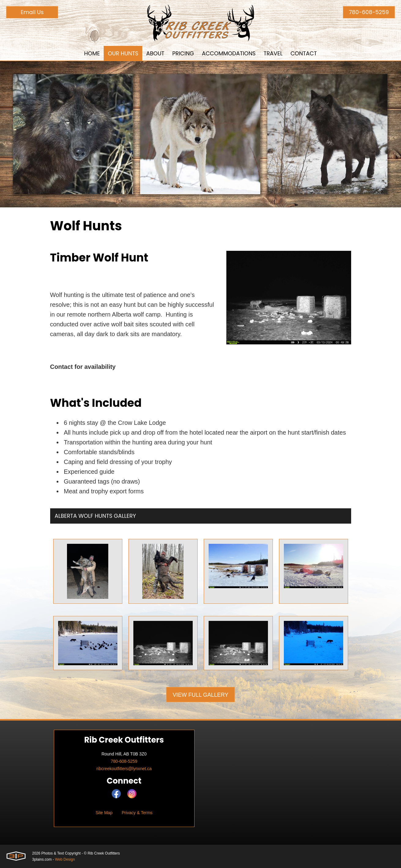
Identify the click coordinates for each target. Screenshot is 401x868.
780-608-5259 (369, 12)
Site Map (104, 813)
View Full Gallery (200, 695)
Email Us (32, 12)
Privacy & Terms (137, 813)
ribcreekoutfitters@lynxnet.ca (124, 769)
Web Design (65, 859)
